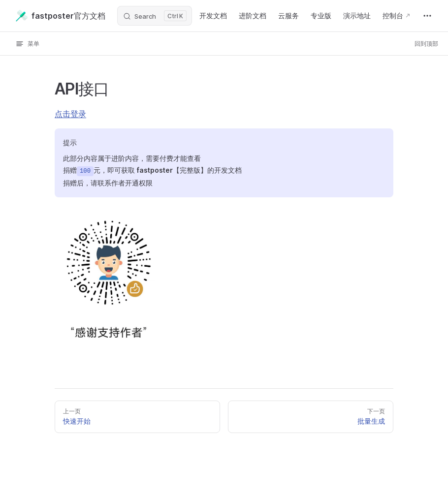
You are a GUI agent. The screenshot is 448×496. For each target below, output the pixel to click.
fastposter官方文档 (61, 16)
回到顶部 (426, 44)
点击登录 (70, 114)
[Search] (155, 16)
